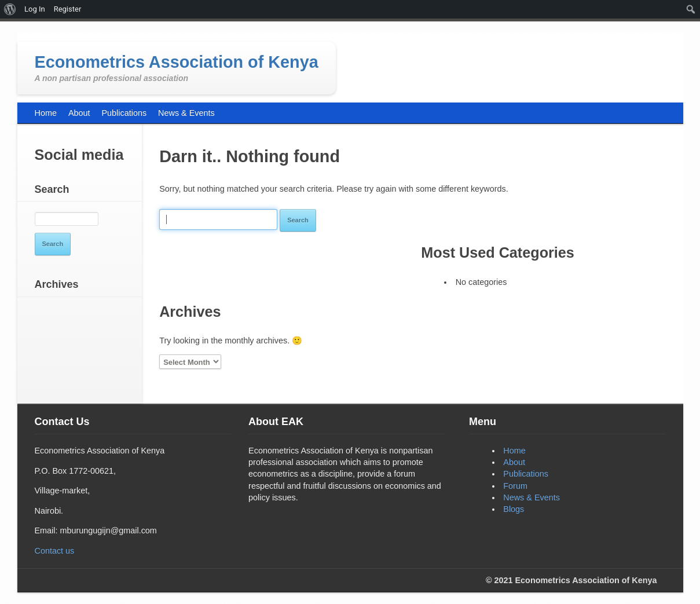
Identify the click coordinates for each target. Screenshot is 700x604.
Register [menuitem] (68, 9)
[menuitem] (10, 9)
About (514, 462)
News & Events (532, 497)
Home (514, 451)
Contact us (55, 551)
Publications (526, 474)
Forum (515, 486)
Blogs (514, 509)
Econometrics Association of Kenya (177, 62)
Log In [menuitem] (35, 9)
